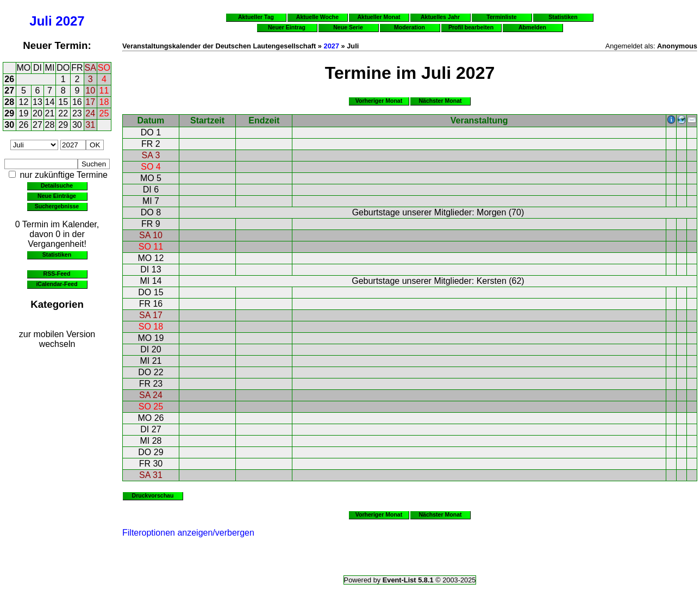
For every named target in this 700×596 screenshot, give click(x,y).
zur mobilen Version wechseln (57, 339)
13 (37, 102)
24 (90, 113)
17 (90, 102)
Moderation (410, 27)
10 (90, 91)
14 (50, 102)
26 (9, 79)
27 (9, 91)
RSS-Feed (57, 274)
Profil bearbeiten (471, 27)
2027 (70, 21)
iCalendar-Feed (57, 284)
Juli (40, 21)
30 (9, 125)
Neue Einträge (57, 196)
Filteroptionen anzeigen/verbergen (188, 533)
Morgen (491, 212)
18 (104, 102)
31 (90, 125)
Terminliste (501, 17)
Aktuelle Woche (317, 17)
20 (37, 113)
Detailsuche (57, 185)
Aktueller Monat (379, 17)
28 (9, 102)
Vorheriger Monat (379, 101)
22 (63, 113)
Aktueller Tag (256, 17)
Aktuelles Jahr (440, 17)
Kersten (492, 281)
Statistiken (57, 254)
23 (77, 113)
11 (104, 91)
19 (24, 113)
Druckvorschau (153, 495)
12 (24, 102)
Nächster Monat (440, 101)
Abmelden (532, 27)
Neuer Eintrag (287, 27)
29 (9, 113)
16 (77, 102)
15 (63, 102)
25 (104, 113)
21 (50, 113)
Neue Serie (348, 27)
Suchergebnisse (57, 206)
